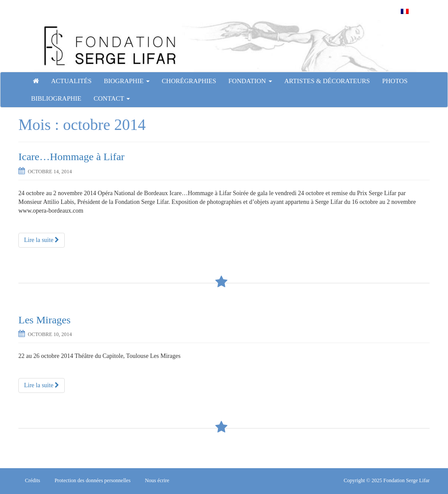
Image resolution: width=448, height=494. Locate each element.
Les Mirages (44, 320)
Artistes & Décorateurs (327, 81)
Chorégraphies (189, 81)
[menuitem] (405, 11)
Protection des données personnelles (93, 480)
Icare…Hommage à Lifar (72, 157)
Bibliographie (56, 98)
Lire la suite (42, 240)
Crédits (33, 480)
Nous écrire (157, 480)
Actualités (72, 81)
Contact (112, 98)
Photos (395, 81)
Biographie (127, 81)
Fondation (250, 81)
